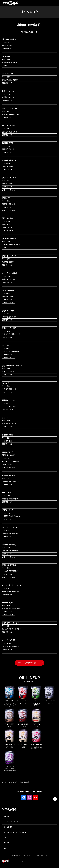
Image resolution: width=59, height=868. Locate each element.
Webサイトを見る (8, 190)
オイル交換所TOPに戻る (28, 663)
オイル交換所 (13, 782)
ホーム (4, 782)
